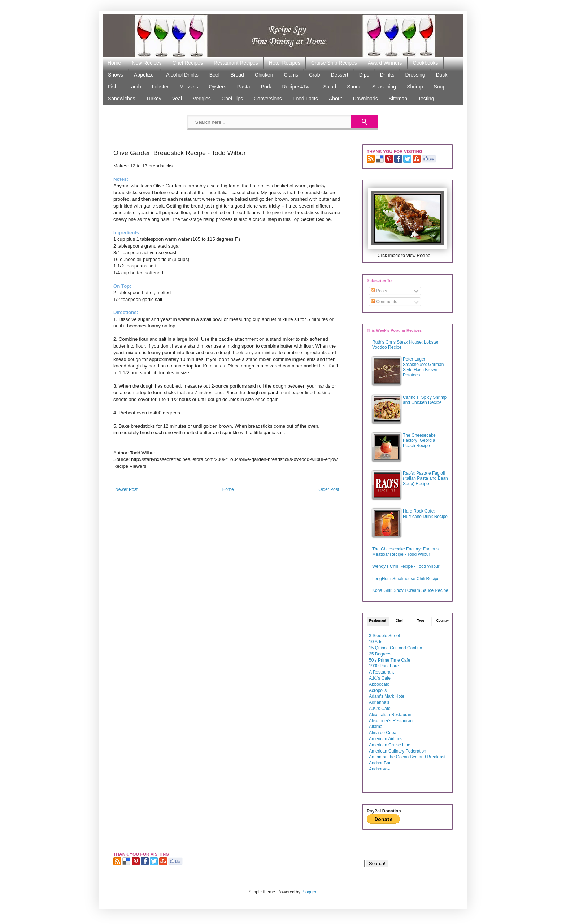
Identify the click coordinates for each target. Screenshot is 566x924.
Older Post (329, 489)
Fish (113, 87)
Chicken (264, 75)
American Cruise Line (390, 745)
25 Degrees (380, 654)
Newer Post (126, 489)
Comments (384, 302)
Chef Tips (232, 99)
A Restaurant (381, 672)
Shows (116, 75)
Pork (266, 87)
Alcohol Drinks (182, 75)
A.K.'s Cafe (380, 709)
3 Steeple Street (384, 636)
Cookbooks (426, 63)
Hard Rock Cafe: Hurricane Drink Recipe (425, 514)
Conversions (268, 99)
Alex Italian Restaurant (391, 715)
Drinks (387, 75)
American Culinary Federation (398, 751)
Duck (442, 75)
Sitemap (398, 99)
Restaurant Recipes (236, 63)
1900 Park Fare (384, 666)
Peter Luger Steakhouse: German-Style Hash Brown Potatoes (424, 367)
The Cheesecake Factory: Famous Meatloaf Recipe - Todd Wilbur (405, 552)
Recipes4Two (297, 87)
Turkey (154, 99)
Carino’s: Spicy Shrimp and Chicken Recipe (425, 400)
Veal (177, 99)
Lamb (134, 87)
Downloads (365, 99)
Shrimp (415, 87)
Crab (314, 75)
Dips (364, 75)
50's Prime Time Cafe (389, 660)
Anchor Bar (380, 763)
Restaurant (377, 620)
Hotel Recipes (285, 63)
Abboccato (379, 684)
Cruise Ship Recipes (334, 63)
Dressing (415, 75)
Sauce (354, 87)
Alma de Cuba (383, 733)
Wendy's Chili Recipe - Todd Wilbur (406, 566)
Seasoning (384, 87)
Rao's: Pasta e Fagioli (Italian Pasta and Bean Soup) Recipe (425, 478)
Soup (439, 87)
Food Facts (305, 99)
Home (114, 63)
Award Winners (385, 63)
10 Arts (376, 642)
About (336, 99)
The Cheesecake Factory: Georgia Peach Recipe (419, 441)
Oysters (218, 87)
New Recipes (147, 63)
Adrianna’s (379, 702)
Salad (330, 87)
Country (443, 620)
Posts (379, 291)
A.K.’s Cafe (380, 678)
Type (421, 620)
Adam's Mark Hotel (387, 696)
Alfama (376, 727)
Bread (237, 75)
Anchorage (379, 769)
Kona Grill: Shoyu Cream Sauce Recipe (410, 590)
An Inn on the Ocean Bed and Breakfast (407, 757)
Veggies (202, 99)
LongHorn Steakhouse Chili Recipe (406, 579)
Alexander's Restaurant (391, 721)
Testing (426, 99)
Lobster (160, 87)
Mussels (189, 87)
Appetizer (145, 75)
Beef (215, 75)
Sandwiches (122, 99)
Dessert (339, 75)
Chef (399, 620)
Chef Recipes (188, 63)
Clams (291, 75)
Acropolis (378, 690)
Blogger (309, 892)
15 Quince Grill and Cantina (395, 648)
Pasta (244, 87)
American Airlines (386, 739)
